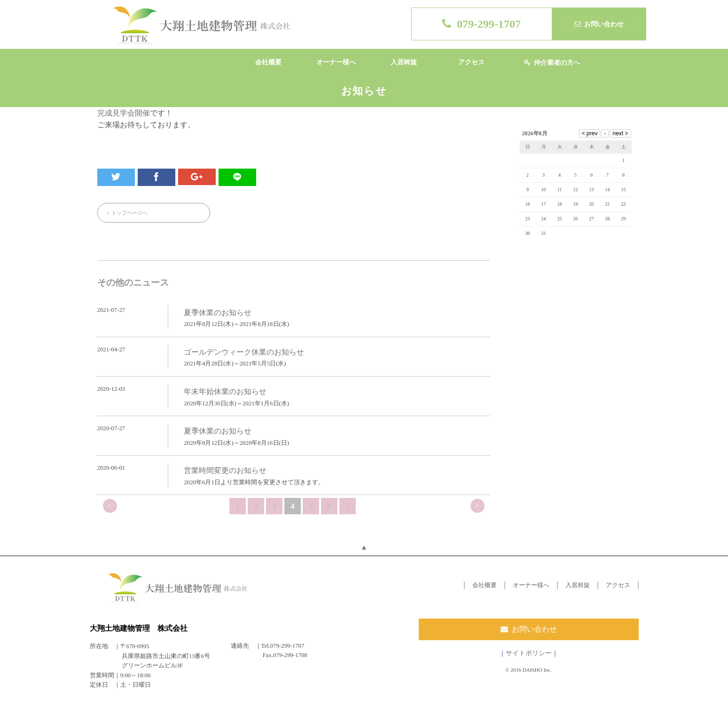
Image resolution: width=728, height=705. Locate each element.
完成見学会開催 (124, 113)
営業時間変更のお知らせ (225, 470)
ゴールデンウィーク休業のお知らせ (244, 352)
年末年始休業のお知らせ (225, 391)
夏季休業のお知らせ (218, 313)
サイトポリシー (529, 653)
